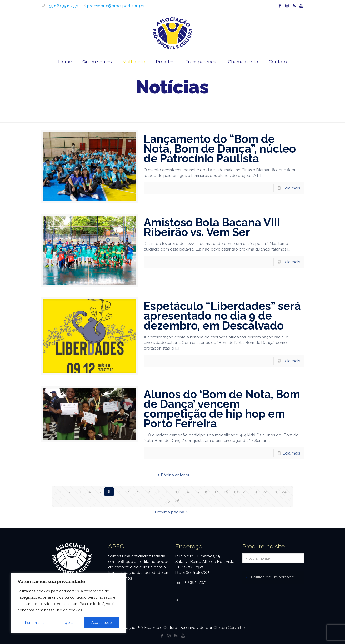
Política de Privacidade (272, 577)
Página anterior (172, 475)
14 (187, 492)
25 (168, 501)
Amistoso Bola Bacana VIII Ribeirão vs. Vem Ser (212, 227)
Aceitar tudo (102, 623)
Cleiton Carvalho (229, 628)
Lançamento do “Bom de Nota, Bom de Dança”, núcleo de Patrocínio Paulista (220, 149)
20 (245, 492)
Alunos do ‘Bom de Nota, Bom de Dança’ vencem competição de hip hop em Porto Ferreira (222, 409)
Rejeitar (69, 623)
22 (265, 492)
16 (207, 492)
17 (216, 492)
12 (168, 492)
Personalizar (35, 623)
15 (197, 492)
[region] (68, 603)
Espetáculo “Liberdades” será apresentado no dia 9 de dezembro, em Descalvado (222, 316)
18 (226, 492)
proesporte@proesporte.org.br (116, 6)
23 (275, 492)
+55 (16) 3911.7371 (63, 6)
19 (236, 492)
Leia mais (291, 188)
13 (177, 492)
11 (158, 492)
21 (255, 492)
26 (177, 501)
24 (284, 492)
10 (148, 492)
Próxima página (172, 512)
